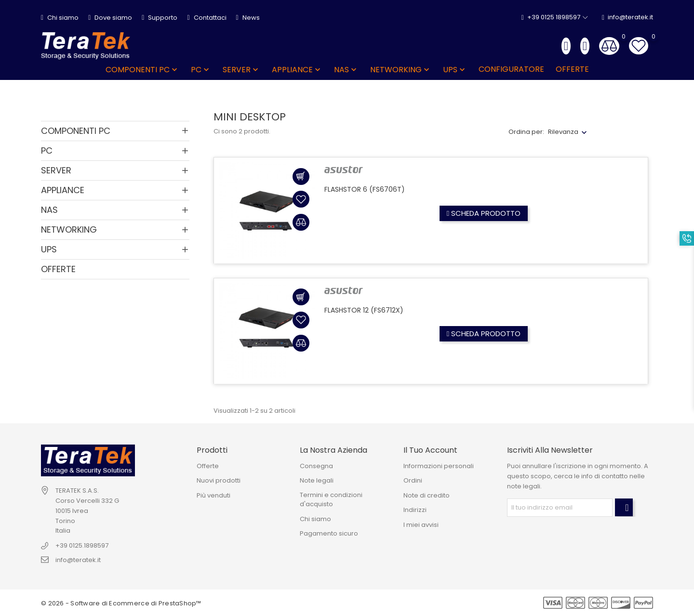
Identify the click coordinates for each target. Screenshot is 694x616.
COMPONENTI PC (142, 70)
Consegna (316, 466)
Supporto (160, 18)
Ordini (413, 480)
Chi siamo (60, 18)
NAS (346, 70)
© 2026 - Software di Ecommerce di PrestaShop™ (121, 603)
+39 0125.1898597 (82, 545)
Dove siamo (110, 18)
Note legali (317, 480)
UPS (455, 70)
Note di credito (427, 495)
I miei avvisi (421, 525)
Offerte (208, 466)
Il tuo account (430, 450)
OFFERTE (572, 69)
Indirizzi (415, 510)
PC (201, 70)
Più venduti (214, 495)
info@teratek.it (627, 18)
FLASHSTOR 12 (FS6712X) (364, 310)
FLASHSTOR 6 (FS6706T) (365, 189)
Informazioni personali (439, 466)
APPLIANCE (297, 70)
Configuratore (511, 69)
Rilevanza (563, 132)
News (248, 18)
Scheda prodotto (484, 213)
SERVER (241, 70)
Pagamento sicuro (329, 533)
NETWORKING (401, 70)
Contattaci (207, 18)
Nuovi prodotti (219, 480)
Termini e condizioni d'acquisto (331, 500)
